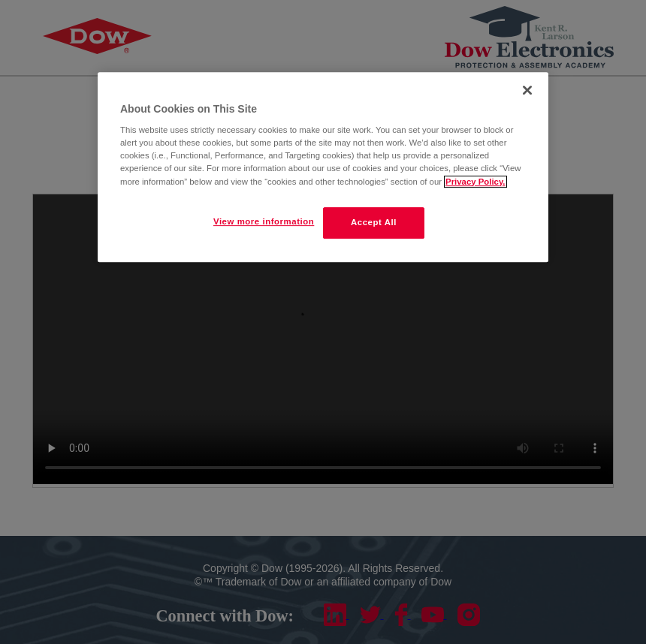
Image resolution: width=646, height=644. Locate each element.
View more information (264, 221)
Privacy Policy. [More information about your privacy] (475, 182)
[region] (323, 167)
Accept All (374, 222)
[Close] (527, 90)
